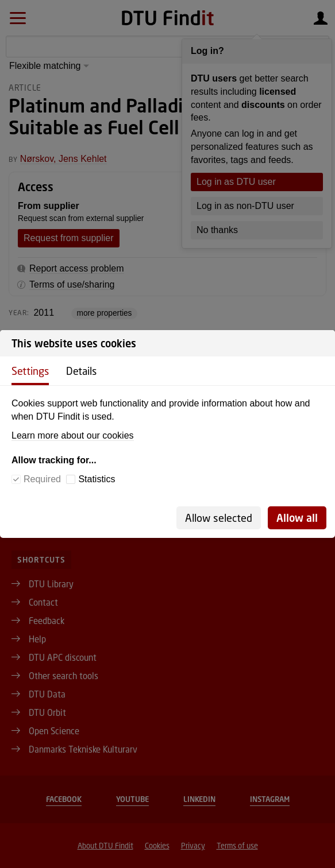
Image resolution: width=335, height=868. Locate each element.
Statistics (97, 479)
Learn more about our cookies (73, 435)
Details (81, 371)
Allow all (297, 518)
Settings (30, 371)
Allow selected (219, 518)
